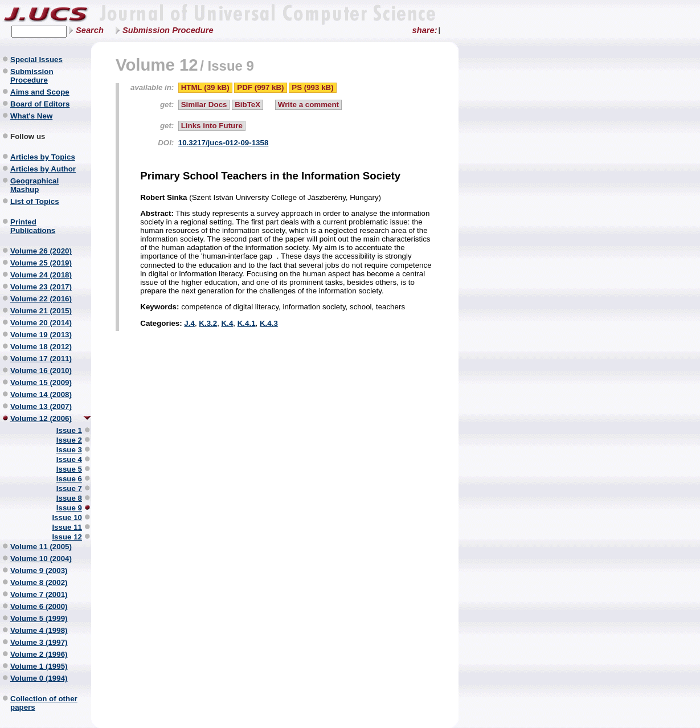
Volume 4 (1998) (39, 630)
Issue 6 (69, 479)
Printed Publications (33, 226)
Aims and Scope (40, 92)
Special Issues (36, 60)
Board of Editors (40, 104)
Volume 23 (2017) (41, 287)
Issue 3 (69, 450)
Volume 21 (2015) (41, 311)
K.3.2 (208, 323)
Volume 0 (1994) (39, 678)
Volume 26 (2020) (41, 251)
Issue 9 (69, 508)
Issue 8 (69, 498)
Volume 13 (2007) (41, 406)
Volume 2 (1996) (39, 654)
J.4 (189, 323)
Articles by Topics (43, 157)
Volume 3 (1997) (39, 642)
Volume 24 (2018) (41, 275)
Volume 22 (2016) (41, 299)
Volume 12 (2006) (41, 418)
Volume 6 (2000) (39, 606)
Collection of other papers (44, 703)
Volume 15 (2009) (41, 383)
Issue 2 (69, 440)
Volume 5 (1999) (39, 618)
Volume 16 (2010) (41, 371)
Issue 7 (69, 488)
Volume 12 (157, 65)
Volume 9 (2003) (39, 570)
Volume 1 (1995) (39, 666)
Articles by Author (43, 169)
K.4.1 (247, 323)
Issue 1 (69, 430)
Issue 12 (67, 537)
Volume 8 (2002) (39, 582)
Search (90, 30)
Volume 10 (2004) (41, 559)
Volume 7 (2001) (39, 594)
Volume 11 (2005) (41, 547)
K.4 (228, 323)
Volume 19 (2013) (41, 335)
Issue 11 (67, 527)
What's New (31, 116)
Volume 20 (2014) (41, 323)
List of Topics (35, 201)
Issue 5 (69, 469)
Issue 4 (69, 459)
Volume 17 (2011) (41, 359)
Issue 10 (67, 518)
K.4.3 (269, 323)
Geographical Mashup (34, 185)
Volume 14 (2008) (41, 394)
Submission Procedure (168, 30)
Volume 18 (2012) (41, 347)
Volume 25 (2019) (41, 263)
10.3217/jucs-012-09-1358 (224, 143)
